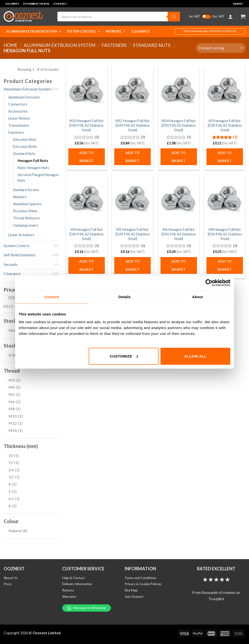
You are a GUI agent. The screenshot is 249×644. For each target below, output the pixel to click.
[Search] (174, 17)
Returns (68, 590)
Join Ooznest (134, 597)
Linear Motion (19, 118)
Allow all (196, 356)
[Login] (231, 17)
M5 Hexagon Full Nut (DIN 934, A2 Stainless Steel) (133, 234)
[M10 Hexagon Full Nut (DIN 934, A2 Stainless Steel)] (87, 91)
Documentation (36, 4)
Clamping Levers (26, 225)
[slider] (6, 298)
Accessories (18, 111)
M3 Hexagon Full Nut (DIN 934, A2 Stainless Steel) (225, 125)
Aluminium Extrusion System (34, 31)
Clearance (140, 31)
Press (8, 584)
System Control (84, 31)
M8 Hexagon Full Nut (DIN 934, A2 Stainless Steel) (225, 234)
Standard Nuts (152, 45)
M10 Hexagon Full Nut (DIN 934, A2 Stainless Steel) (86, 125)
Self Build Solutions (20, 255)
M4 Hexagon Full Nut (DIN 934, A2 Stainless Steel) (86, 234)
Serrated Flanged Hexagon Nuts (38, 178)
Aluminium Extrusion (24, 97)
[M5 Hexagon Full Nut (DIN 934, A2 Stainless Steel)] (133, 200)
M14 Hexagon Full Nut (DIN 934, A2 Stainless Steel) (179, 125)
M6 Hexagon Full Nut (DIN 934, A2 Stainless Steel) (179, 234)
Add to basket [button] (86, 157)
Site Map (131, 590)
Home (11, 45)
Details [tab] (124, 297)
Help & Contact (74, 578)
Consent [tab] (52, 297)
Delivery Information (77, 584)
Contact (60, 4)
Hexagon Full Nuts (33, 161)
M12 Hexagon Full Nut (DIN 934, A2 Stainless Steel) (133, 125)
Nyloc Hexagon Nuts (33, 168)
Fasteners (114, 45)
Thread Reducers (26, 218)
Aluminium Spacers (27, 204)
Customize (124, 356)
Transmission (19, 125)
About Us (11, 578)
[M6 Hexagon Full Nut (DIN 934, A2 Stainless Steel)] (179, 200)
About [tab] (197, 297)
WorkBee (116, 31)
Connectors (18, 104)
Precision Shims (25, 211)
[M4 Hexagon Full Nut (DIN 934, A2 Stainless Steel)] (87, 200)
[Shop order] (221, 48)
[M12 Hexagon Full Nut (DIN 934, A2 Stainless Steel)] (133, 91)
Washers (20, 197)
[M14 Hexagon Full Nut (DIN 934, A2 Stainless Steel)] (179, 91)
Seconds (11, 264)
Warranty (69, 597)
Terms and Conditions (140, 578)
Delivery (12, 4)
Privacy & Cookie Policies (143, 584)
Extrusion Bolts (25, 147)
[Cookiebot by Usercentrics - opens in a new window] (209, 283)
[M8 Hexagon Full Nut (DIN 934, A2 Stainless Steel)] (225, 200)
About (238, 4)
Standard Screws (26, 190)
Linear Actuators (21, 235)
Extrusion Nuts (25, 139)
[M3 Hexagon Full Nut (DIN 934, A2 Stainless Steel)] (225, 91)
